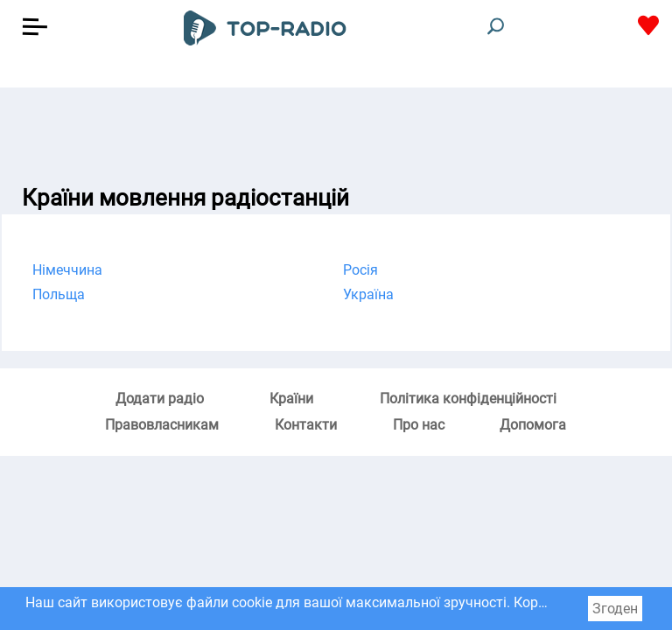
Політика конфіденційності (468, 399)
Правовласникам (162, 425)
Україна (368, 294)
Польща (59, 294)
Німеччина (67, 270)
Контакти (306, 425)
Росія (360, 270)
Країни (291, 399)
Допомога (533, 425)
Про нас (419, 425)
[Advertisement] (336, 131)
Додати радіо (160, 399)
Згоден (615, 609)
